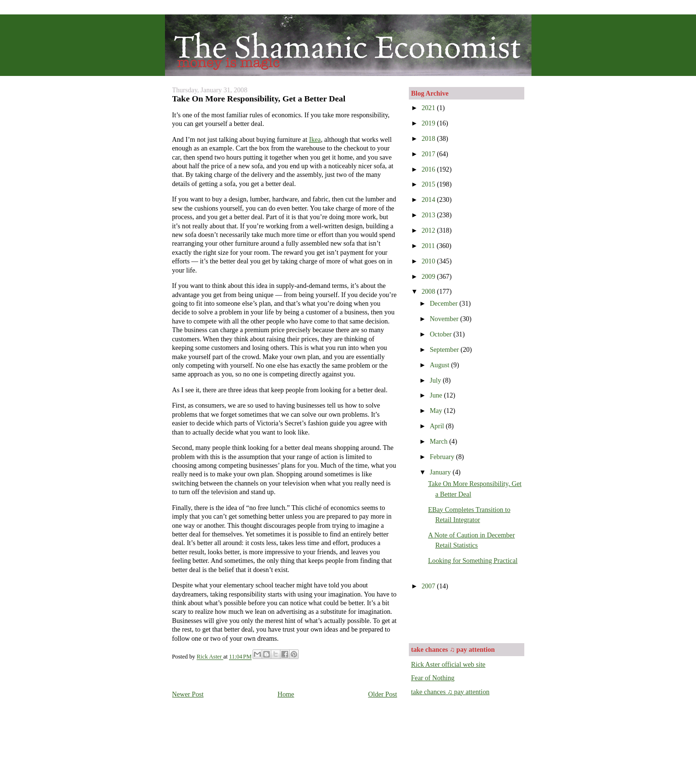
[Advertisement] (468, 616)
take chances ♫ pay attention (450, 692)
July (436, 380)
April (437, 426)
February (443, 457)
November (445, 319)
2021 (429, 108)
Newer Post (188, 694)
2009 (429, 276)
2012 (429, 230)
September (445, 349)
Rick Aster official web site (449, 664)
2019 (429, 123)
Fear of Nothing (433, 678)
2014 (429, 199)
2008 (429, 291)
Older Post (382, 694)
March (439, 441)
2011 (429, 246)
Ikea (315, 139)
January (441, 472)
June (437, 395)
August (440, 365)
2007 (429, 586)
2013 (429, 215)
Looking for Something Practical (473, 560)
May (437, 411)
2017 (429, 154)
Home (286, 694)
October (441, 334)
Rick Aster (210, 657)
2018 (429, 138)
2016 (429, 169)
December (444, 303)
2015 (429, 184)
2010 (429, 261)
